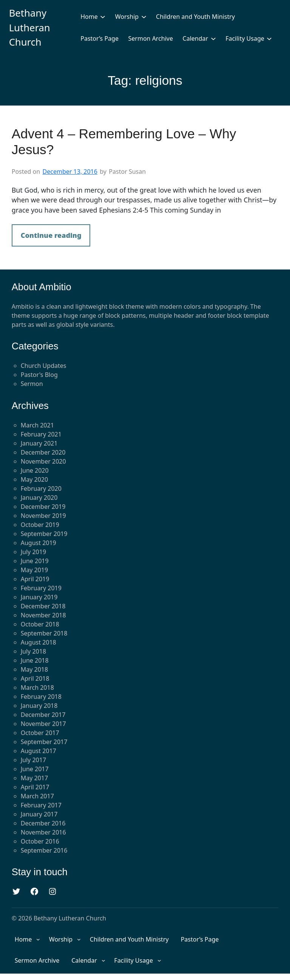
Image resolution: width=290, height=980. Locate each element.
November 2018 (43, 615)
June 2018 (35, 660)
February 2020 (41, 488)
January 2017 (39, 814)
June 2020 (35, 470)
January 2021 (39, 443)
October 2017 (40, 733)
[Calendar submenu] (213, 38)
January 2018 (39, 706)
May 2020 (34, 479)
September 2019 (44, 534)
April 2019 (35, 579)
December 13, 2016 (70, 171)
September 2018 (44, 633)
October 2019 (40, 525)
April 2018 (35, 678)
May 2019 (34, 570)
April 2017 (35, 787)
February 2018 (41, 697)
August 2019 (39, 543)
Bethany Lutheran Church (30, 28)
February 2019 (41, 588)
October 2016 (40, 841)
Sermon (32, 384)
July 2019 (33, 552)
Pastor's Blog (39, 375)
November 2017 (43, 724)
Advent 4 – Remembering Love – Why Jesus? (124, 142)
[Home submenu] (103, 17)
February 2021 (41, 434)
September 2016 (44, 850)
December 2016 (43, 823)
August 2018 (39, 642)
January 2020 (39, 498)
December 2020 (43, 452)
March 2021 (37, 425)
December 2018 (43, 606)
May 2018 (34, 669)
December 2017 (43, 715)
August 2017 (39, 751)
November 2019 (43, 516)
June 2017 (35, 769)
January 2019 (39, 597)
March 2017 (37, 796)
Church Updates (44, 366)
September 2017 (44, 742)
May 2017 (34, 778)
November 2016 (43, 832)
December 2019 (43, 507)
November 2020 (43, 461)
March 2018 (37, 688)
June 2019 (35, 561)
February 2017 (41, 805)
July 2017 (33, 760)
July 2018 (33, 651)
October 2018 (40, 624)
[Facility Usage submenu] (269, 38)
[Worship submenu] (144, 17)
